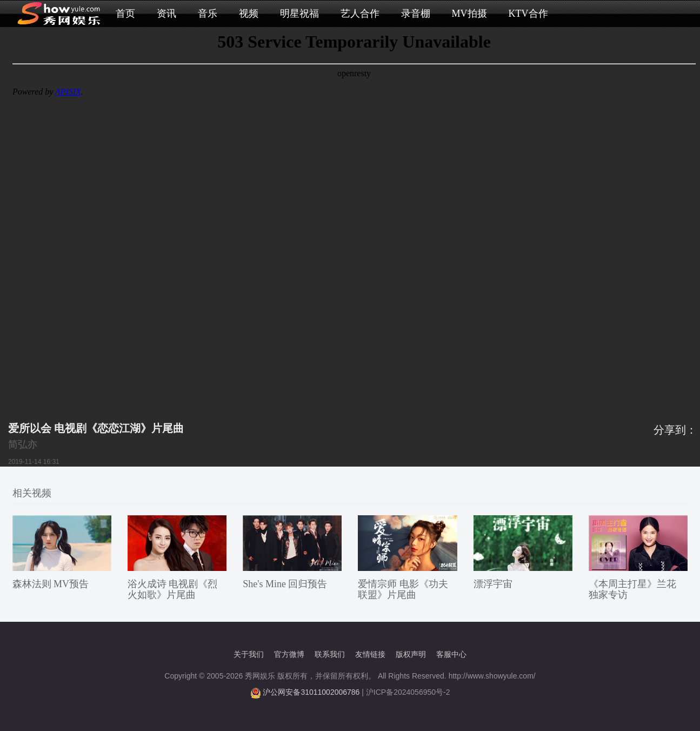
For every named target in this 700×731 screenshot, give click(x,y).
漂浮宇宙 (493, 584)
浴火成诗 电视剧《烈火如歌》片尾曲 (173, 589)
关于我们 (249, 654)
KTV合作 (528, 14)
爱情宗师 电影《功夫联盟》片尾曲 (403, 589)
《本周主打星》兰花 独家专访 (632, 589)
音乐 (208, 14)
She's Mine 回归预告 (285, 584)
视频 (249, 14)
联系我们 (330, 654)
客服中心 (451, 654)
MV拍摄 (469, 14)
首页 (125, 14)
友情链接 (370, 654)
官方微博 (289, 654)
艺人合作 (360, 14)
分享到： (675, 430)
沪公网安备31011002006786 (311, 692)
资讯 (166, 14)
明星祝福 (299, 14)
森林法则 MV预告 (51, 584)
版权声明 (411, 654)
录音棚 (416, 14)
